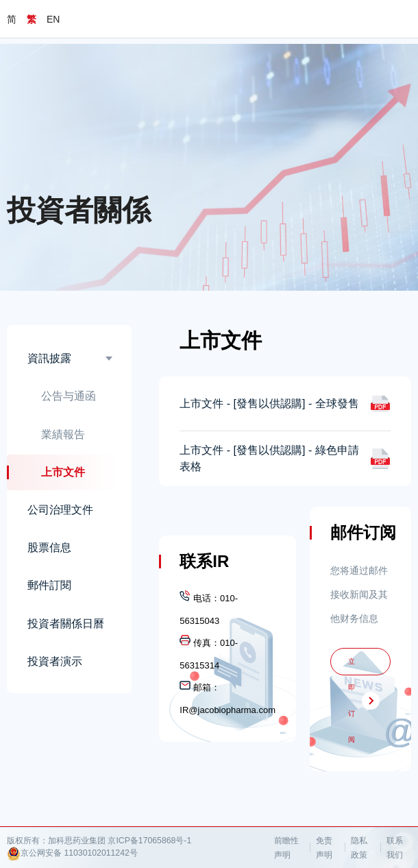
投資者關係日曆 (66, 624)
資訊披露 (49, 358)
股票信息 (49, 547)
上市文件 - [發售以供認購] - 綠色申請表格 (269, 458)
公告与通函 (69, 396)
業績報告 (63, 434)
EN (53, 19)
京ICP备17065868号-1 (149, 841)
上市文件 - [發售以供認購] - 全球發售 (269, 403)
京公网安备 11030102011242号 (72, 854)
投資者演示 (55, 661)
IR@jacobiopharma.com (228, 710)
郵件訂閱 (49, 585)
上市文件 (63, 472)
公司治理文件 (60, 510)
